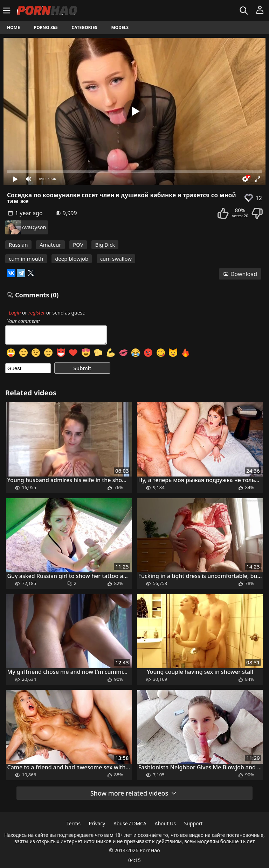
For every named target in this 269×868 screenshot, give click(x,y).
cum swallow (116, 259)
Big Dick (105, 245)
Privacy (97, 823)
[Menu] (8, 10)
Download (240, 274)
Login (15, 313)
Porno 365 (46, 27)
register (37, 313)
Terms (74, 823)
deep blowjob (72, 259)
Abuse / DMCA (130, 823)
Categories (85, 27)
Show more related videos (134, 793)
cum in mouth (26, 259)
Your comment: (23, 321)
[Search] (245, 10)
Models (120, 27)
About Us (165, 823)
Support (194, 823)
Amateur (50, 245)
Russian (18, 245)
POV (78, 245)
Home (13, 27)
